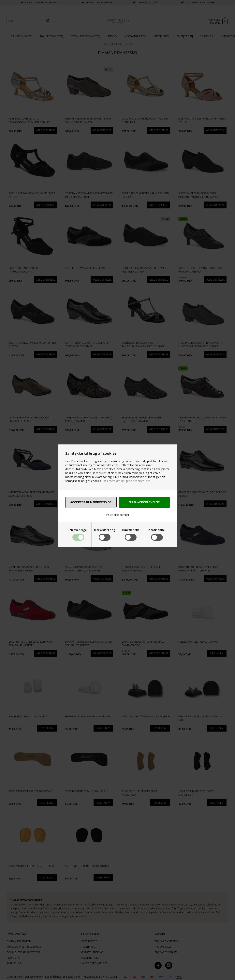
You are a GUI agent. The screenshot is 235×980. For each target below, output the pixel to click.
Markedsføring (105, 530)
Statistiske (157, 530)
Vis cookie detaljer (118, 515)
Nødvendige (78, 530)
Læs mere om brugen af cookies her (126, 481)
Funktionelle (131, 530)
